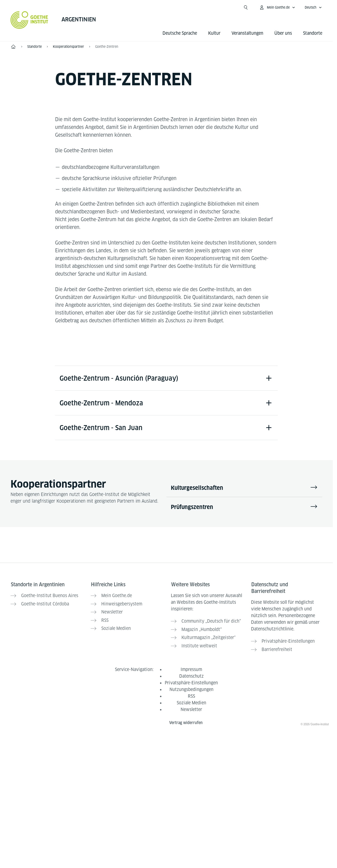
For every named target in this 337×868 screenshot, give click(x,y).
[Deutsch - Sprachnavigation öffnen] (313, 8)
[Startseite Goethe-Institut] (29, 20)
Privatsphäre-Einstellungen (191, 682)
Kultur (214, 33)
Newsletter (191, 708)
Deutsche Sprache (180, 33)
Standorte (313, 33)
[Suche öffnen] (246, 8)
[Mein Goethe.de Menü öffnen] (277, 8)
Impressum (191, 668)
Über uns (283, 33)
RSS (191, 695)
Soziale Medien (191, 702)
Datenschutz (191, 675)
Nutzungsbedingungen (191, 688)
